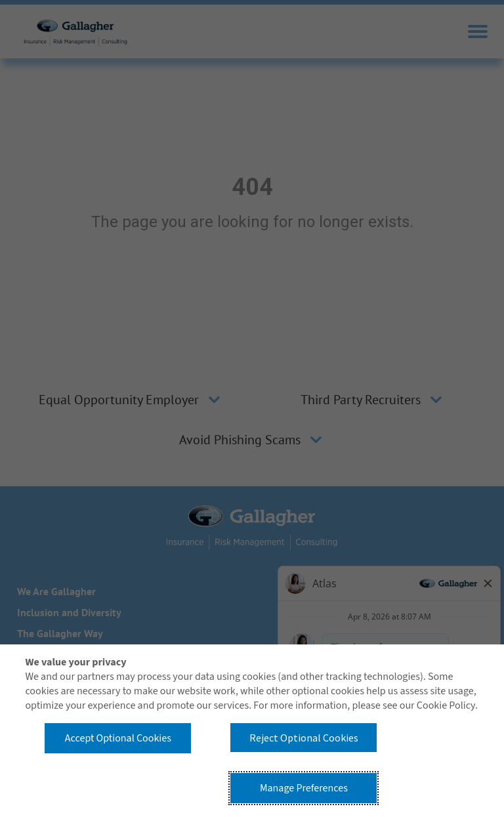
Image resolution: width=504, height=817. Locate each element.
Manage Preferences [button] (304, 788)
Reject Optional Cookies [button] (304, 738)
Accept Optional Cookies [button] (118, 738)
